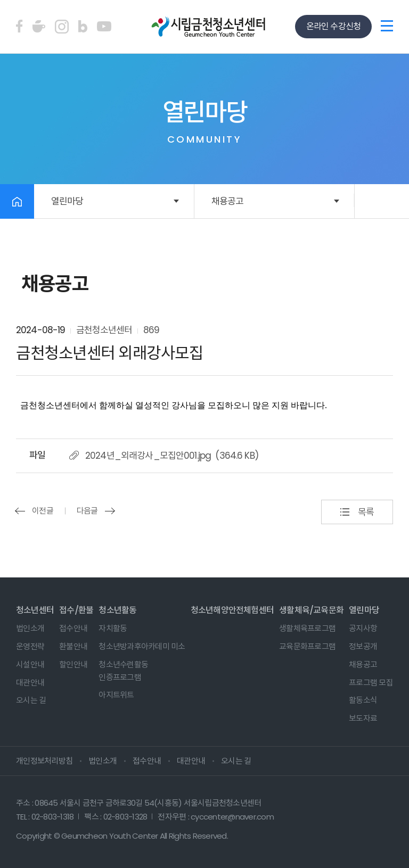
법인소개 (30, 628)
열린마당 (67, 201)
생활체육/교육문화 (311, 610)
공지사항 (363, 628)
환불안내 (73, 646)
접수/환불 (76, 610)
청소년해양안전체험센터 (232, 610)
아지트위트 (116, 695)
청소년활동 (117, 610)
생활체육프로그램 (307, 628)
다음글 (87, 511)
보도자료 (363, 718)
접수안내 (73, 628)
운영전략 (30, 646)
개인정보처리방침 (44, 761)
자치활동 (113, 628)
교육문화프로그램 (307, 646)
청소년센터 (35, 610)
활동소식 (363, 700)
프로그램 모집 (371, 683)
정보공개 (363, 646)
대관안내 (30, 683)
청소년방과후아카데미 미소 (142, 646)
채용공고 (228, 201)
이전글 (43, 511)
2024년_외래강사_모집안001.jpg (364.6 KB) (172, 456)
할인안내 (73, 664)
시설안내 (30, 664)
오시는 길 (31, 700)
